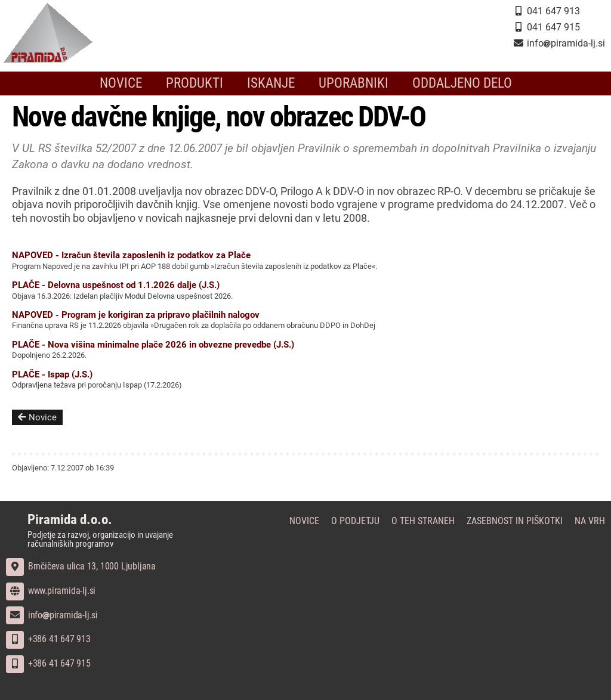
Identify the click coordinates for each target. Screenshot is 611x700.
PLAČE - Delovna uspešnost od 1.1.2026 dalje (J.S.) (116, 285)
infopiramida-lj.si (52, 615)
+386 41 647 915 (48, 663)
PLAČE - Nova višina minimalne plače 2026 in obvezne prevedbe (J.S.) (153, 345)
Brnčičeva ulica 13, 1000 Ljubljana (81, 566)
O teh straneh (423, 521)
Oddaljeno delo (452, 83)
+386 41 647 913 (48, 639)
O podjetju (355, 521)
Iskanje (274, 83)
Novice (133, 83)
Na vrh (590, 521)
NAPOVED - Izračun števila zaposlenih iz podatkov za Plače (131, 255)
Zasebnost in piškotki (515, 521)
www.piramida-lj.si (51, 591)
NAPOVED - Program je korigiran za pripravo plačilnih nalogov (136, 315)
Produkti (203, 83)
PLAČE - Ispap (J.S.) (52, 374)
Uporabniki (351, 83)
